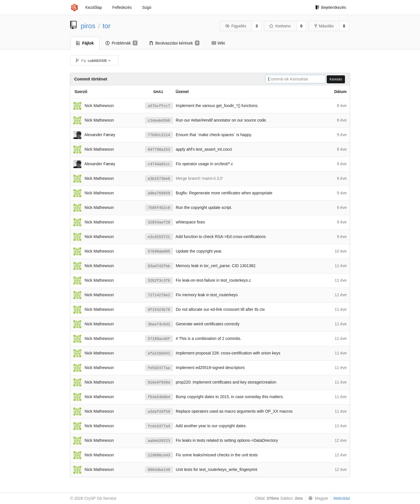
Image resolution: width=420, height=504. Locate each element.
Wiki (218, 43)
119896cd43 (159, 455)
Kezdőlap (94, 7)
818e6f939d (159, 383)
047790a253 (159, 150)
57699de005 (159, 252)
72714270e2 (159, 295)
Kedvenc (280, 26)
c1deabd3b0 (159, 121)
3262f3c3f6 (159, 281)
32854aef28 (159, 222)
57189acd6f (159, 339)
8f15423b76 (159, 310)
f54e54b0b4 (159, 397)
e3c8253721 (159, 237)
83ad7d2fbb (159, 266)
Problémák (121, 43)
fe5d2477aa (159, 368)
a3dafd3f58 (159, 412)
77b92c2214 (159, 135)
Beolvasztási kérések (175, 43)
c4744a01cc (159, 164)
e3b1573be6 (159, 179)
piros (88, 26)
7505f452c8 (159, 208)
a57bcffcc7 (159, 106)
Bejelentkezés (331, 7)
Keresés (336, 79)
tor (107, 26)
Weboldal (342, 498)
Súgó (147, 7)
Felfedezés (122, 7)
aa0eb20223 (159, 441)
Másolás (324, 26)
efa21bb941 (159, 353)
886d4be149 (159, 470)
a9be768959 (159, 193)
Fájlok (85, 43)
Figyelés (236, 26)
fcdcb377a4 (159, 426)
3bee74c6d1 (159, 324)
